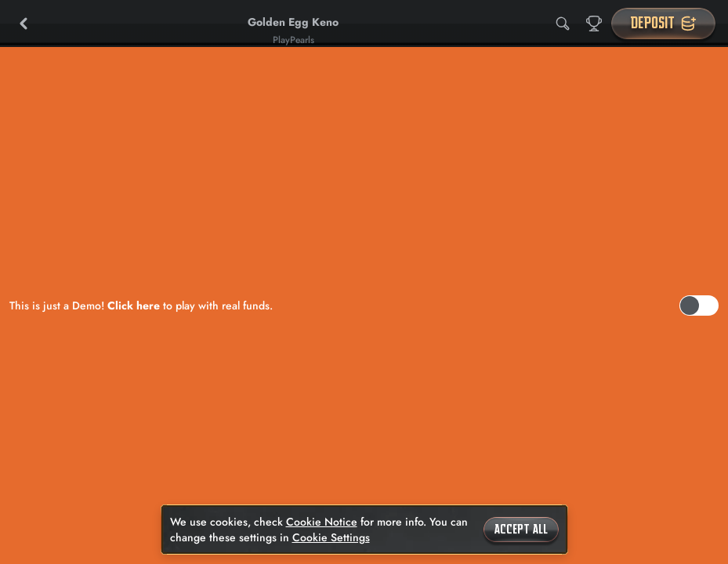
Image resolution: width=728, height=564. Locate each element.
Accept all (521, 530)
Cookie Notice (322, 522)
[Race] (594, 23)
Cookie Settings (331, 537)
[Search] (563, 23)
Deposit (663, 23)
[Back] (24, 23)
